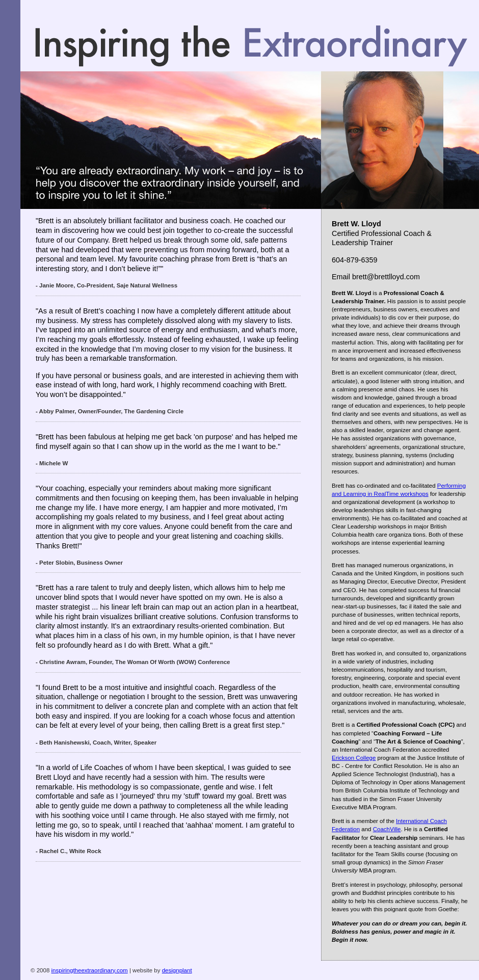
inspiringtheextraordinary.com (90, 970)
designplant (177, 970)
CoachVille (387, 829)
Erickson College (354, 758)
